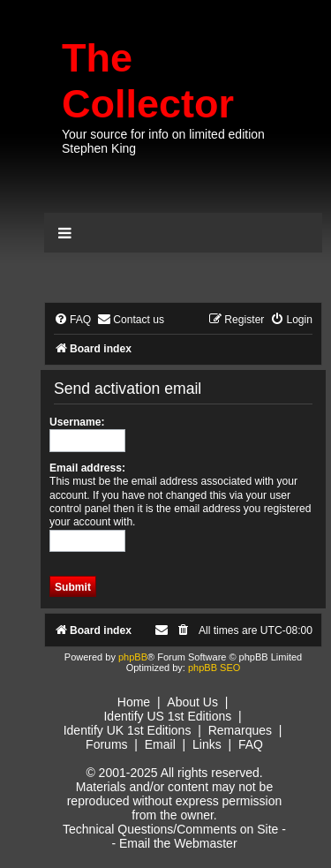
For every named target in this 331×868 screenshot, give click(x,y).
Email (160, 744)
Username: (77, 422)
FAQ (251, 744)
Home (134, 702)
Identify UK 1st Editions (128, 730)
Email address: (87, 468)
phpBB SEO (214, 668)
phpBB (133, 657)
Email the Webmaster (178, 843)
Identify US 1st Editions (167, 716)
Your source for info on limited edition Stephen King (163, 141)
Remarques (240, 730)
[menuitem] (72, 320)
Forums (106, 744)
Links (207, 744)
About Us (192, 702)
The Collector (148, 81)
